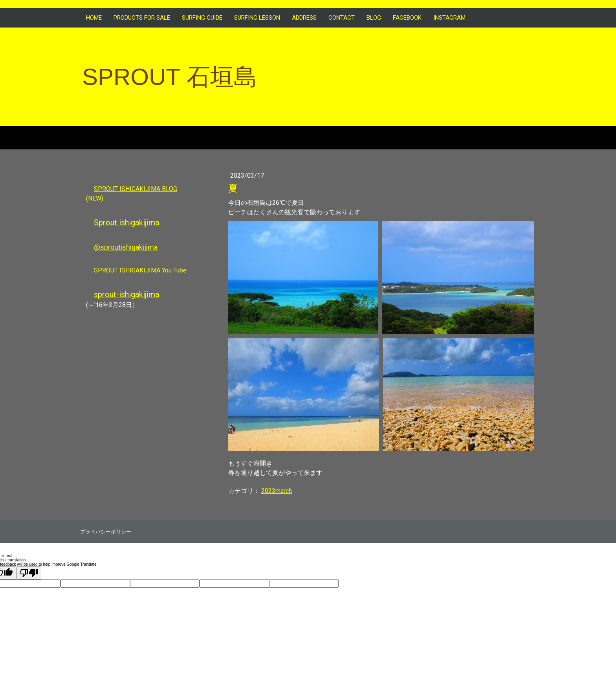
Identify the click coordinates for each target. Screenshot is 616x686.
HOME (94, 18)
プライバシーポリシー (106, 532)
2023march (277, 491)
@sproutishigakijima (126, 247)
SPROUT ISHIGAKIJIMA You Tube (140, 270)
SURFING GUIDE (202, 18)
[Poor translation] (29, 573)
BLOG (374, 18)
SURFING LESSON (257, 18)
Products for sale (142, 18)
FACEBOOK (407, 18)
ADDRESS (304, 18)
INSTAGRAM (449, 18)
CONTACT (342, 18)
